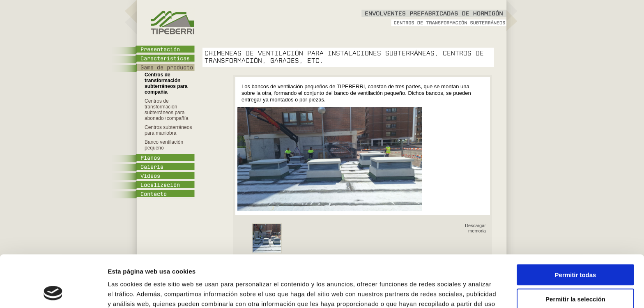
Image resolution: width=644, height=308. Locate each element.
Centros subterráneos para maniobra (168, 130)
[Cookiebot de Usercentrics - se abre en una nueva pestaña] (53, 292)
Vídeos (150, 176)
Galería (152, 167)
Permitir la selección (575, 250)
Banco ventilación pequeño (164, 145)
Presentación (160, 50)
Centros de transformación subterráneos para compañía (166, 83)
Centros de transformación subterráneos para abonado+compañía (166, 110)
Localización (160, 185)
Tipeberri (172, 23)
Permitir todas (576, 226)
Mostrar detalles (441, 292)
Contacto (154, 194)
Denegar (575, 274)
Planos (150, 158)
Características (165, 59)
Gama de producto (167, 68)
